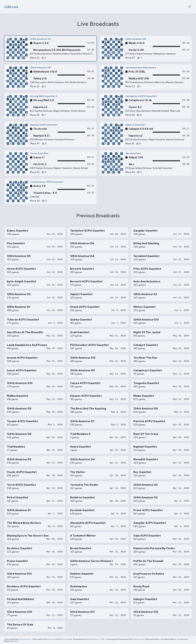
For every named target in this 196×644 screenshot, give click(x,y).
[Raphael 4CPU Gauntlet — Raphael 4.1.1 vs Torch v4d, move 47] (50, 134)
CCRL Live (11, 7)
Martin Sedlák (66, 639)
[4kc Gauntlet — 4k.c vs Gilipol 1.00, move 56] (146, 163)
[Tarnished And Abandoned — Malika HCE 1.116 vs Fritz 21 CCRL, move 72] (146, 77)
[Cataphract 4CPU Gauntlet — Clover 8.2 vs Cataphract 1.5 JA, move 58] (146, 106)
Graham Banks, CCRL (96, 639)
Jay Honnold (139, 639)
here (16, 641)
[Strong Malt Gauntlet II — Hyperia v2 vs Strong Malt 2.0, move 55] (50, 106)
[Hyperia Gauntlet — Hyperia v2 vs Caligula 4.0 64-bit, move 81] (146, 134)
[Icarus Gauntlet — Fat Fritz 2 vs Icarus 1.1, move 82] (50, 163)
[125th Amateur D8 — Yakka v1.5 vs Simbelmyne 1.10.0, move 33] (50, 77)
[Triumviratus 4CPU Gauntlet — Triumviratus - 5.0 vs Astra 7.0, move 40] (50, 191)
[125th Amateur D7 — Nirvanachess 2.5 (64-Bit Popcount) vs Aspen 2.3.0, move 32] (50, 49)
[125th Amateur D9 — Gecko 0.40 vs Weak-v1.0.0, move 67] (146, 49)
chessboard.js (25, 639)
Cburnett (52, 639)
